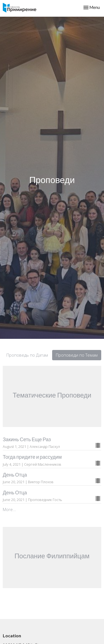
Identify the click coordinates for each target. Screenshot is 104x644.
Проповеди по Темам (77, 355)
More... (9, 509)
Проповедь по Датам (27, 355)
